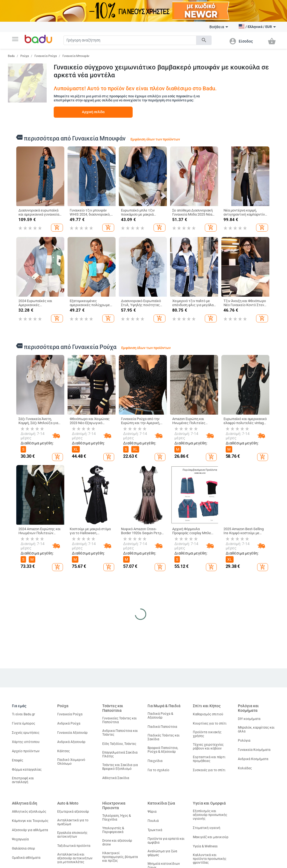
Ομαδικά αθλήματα (26, 858)
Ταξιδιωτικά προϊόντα (74, 846)
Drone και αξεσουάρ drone (117, 843)
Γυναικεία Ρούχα (46, 56)
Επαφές (17, 760)
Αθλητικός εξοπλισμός (29, 812)
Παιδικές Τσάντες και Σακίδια (164, 737)
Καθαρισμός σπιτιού (208, 714)
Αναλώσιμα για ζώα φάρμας (162, 853)
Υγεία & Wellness (205, 846)
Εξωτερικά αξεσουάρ (73, 812)
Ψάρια (152, 812)
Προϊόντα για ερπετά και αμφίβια (166, 841)
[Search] (130, 40)
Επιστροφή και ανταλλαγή (23, 780)
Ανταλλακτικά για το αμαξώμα (73, 822)
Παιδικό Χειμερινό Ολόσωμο (71, 762)
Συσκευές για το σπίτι (209, 770)
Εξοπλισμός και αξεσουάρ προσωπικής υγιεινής (210, 815)
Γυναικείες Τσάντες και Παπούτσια (119, 720)
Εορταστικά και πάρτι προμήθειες (209, 759)
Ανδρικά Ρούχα (69, 723)
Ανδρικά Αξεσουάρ (71, 742)
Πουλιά (153, 821)
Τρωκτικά (155, 830)
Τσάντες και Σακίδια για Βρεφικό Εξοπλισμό (120, 767)
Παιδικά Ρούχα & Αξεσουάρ (160, 716)
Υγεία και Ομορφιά (209, 803)
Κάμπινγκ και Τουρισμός (30, 821)
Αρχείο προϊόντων (26, 751)
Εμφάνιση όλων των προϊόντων (155, 139)
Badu (11, 56)
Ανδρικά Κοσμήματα (253, 759)
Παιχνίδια (155, 761)
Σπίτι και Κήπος (207, 706)
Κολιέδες (245, 768)
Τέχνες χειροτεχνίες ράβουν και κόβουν (208, 747)
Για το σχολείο (158, 770)
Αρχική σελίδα (93, 112)
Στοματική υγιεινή (207, 828)
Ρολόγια (244, 741)
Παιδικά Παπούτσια (162, 727)
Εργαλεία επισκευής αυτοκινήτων (72, 835)
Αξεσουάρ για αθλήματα (30, 830)
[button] (15, 39)
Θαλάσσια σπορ (23, 848)
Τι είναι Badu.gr (23, 714)
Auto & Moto (68, 803)
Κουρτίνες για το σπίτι (210, 723)
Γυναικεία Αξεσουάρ (72, 733)
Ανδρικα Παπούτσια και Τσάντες (120, 733)
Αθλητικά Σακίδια (116, 778)
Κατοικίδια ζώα (161, 803)
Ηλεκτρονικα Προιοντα (114, 805)
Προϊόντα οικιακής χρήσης (207, 734)
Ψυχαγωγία (20, 839)
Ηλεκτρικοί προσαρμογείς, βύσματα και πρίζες (120, 857)
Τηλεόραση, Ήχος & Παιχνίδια (117, 818)
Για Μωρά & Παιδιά (164, 706)
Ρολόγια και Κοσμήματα (248, 708)
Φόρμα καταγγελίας (27, 770)
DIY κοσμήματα (249, 719)
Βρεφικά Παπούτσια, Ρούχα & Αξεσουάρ (163, 750)
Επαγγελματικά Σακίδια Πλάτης (120, 754)
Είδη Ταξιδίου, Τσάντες (119, 744)
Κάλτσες (63, 751)
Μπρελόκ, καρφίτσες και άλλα (256, 729)
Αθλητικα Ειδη (25, 803)
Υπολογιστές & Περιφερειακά (113, 830)
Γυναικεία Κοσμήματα (254, 750)
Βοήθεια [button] (219, 27)
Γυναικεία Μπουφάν (76, 56)
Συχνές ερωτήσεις (26, 733)
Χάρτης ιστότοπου (26, 742)
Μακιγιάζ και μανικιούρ (211, 837)
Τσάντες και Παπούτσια (113, 708)
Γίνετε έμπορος (23, 723)
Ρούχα (25, 56)
